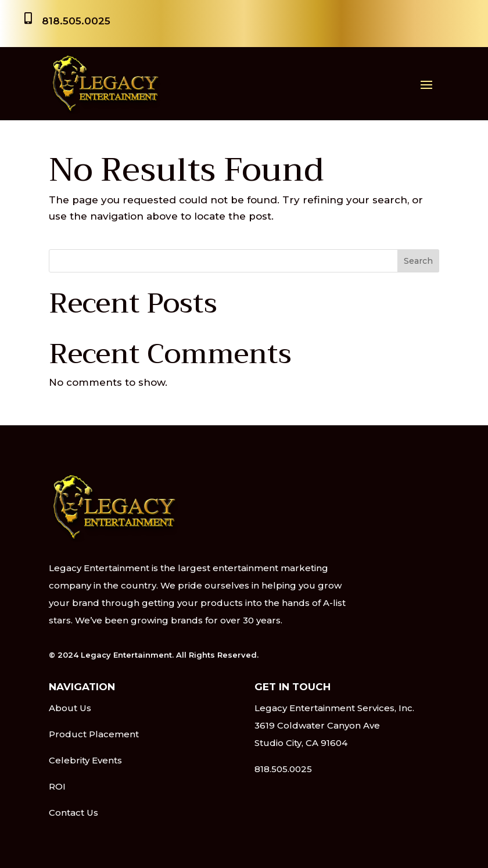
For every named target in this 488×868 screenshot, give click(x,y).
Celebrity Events (85, 760)
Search (418, 261)
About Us (70, 708)
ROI (57, 786)
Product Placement (94, 734)
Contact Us (73, 813)
